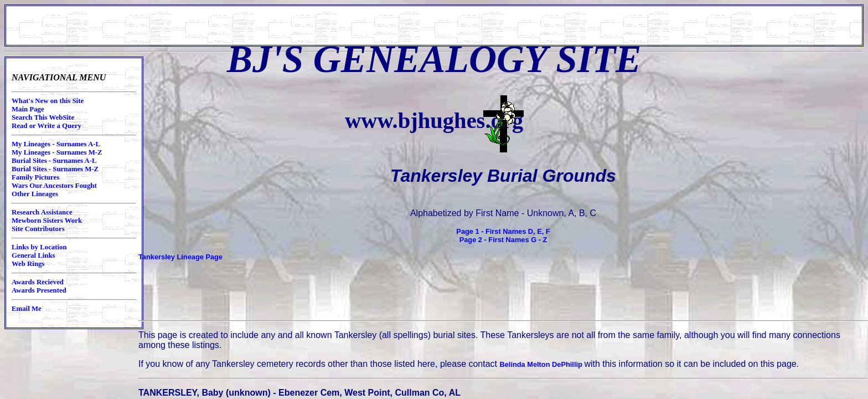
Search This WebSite (43, 117)
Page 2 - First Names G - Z (503, 240)
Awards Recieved (38, 282)
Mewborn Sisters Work (47, 221)
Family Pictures (35, 177)
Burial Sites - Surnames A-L (54, 161)
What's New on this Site (48, 101)
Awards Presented (39, 290)
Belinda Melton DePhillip (542, 364)
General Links (33, 255)
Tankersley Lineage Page (180, 257)
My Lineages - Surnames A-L (56, 144)
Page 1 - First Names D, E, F (503, 231)
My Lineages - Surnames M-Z (57, 152)
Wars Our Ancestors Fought (54, 186)
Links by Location (39, 247)
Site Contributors (38, 229)
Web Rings (28, 264)
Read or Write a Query (46, 126)
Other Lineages (35, 194)
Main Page (28, 109)
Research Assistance (42, 212)
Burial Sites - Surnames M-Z (55, 169)
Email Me (27, 309)
